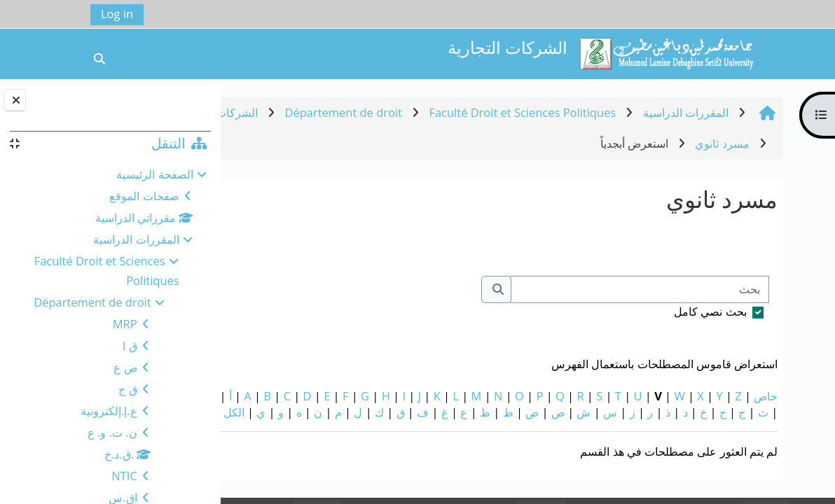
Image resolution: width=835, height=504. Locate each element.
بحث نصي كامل (740, 311)
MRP (125, 324)
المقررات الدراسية (136, 239)
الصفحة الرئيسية (154, 174)
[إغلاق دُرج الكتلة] (15, 100)
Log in (117, 14)
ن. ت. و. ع (112, 432)
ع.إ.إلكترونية (109, 411)
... (260, 244)
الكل (757, 428)
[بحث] (669, 289)
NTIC (124, 476)
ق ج (127, 389)
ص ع (125, 367)
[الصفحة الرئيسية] (666, 52)
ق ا (130, 345)
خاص (795, 396)
